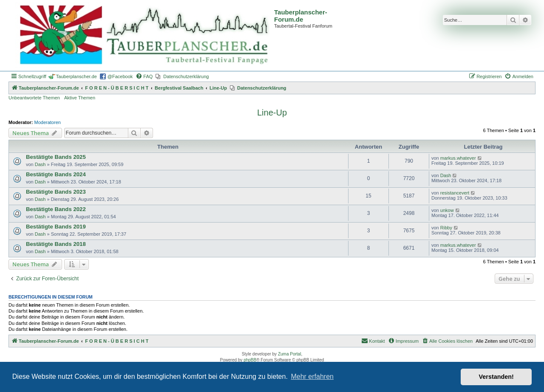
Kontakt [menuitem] (373, 341)
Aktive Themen (80, 98)
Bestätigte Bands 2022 (56, 209)
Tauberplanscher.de (76, 76)
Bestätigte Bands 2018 (56, 244)
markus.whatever (458, 158)
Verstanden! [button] (496, 377)
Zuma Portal (289, 354)
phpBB (250, 360)
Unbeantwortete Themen (34, 98)
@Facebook (120, 76)
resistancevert (455, 193)
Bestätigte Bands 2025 (56, 157)
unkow (447, 210)
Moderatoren (48, 122)
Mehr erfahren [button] (312, 376)
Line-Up (272, 113)
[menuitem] (144, 76)
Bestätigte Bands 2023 (56, 192)
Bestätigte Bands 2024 (56, 174)
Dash (40, 164)
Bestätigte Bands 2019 (56, 227)
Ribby (446, 228)
